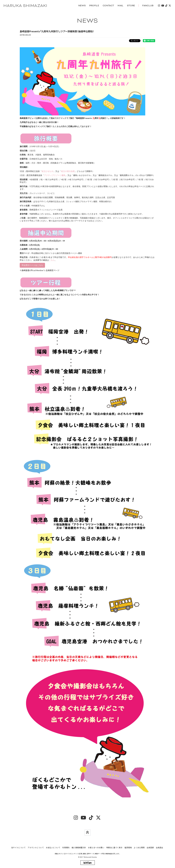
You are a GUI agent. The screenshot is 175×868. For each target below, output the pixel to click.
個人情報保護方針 (79, 848)
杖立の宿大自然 (68, 171)
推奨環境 (128, 848)
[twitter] (170, 6)
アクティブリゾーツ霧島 (55, 175)
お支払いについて (53, 848)
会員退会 (159, 848)
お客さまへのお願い (96, 848)
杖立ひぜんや (48, 171)
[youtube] (162, 6)
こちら (52, 260)
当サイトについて (18, 848)
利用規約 (66, 848)
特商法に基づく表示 (114, 848)
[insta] (159, 6)
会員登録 (150, 848)
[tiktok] (166, 6)
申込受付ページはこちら (32, 265)
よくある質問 (139, 848)
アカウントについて (36, 848)
